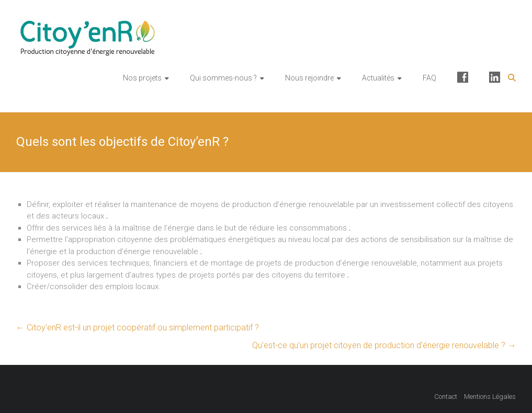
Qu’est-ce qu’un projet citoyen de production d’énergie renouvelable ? (384, 345)
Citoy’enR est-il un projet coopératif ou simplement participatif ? (138, 328)
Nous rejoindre (309, 78)
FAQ (429, 78)
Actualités (378, 78)
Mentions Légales (490, 397)
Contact (446, 397)
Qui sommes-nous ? (223, 78)
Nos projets (142, 78)
